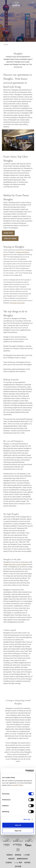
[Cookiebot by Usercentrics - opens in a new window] (26, 771)
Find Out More (10, 239)
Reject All (18, 831)
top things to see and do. (18, 303)
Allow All (18, 825)
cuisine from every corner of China (15, 564)
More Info (27, 819)
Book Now (8, 233)
